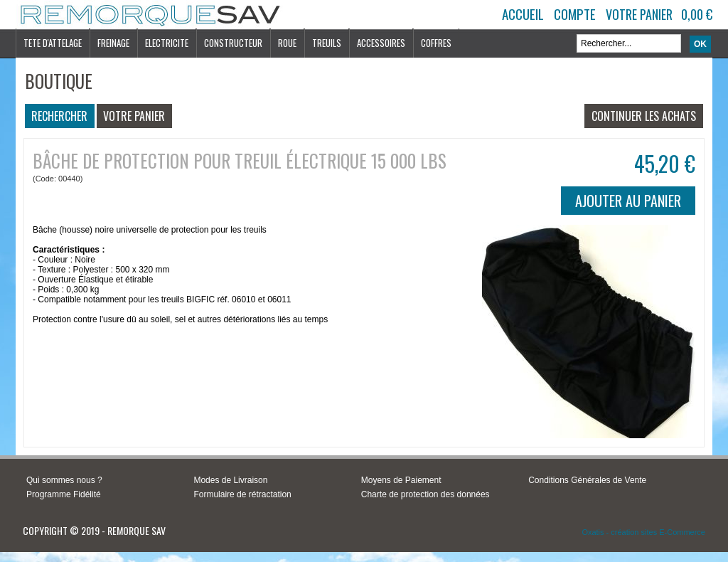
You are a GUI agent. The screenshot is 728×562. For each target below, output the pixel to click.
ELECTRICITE (167, 43)
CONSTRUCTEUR (233, 43)
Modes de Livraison (230, 480)
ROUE (287, 43)
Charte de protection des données (425, 494)
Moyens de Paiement (401, 480)
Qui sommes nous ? (64, 480)
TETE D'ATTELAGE (53, 43)
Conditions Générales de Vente (587, 480)
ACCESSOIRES (381, 43)
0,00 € (697, 14)
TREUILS (327, 43)
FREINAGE (113, 43)
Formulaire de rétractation (242, 494)
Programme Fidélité (64, 494)
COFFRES (436, 43)
